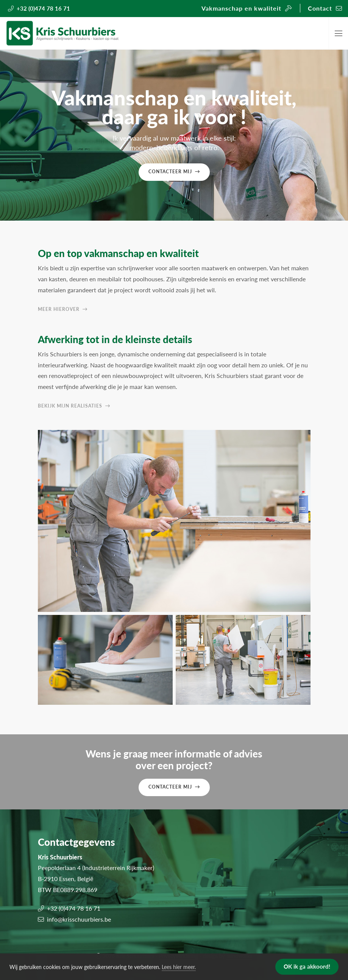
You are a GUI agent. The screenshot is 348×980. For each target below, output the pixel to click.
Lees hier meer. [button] (179, 967)
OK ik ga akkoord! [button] (307, 966)
